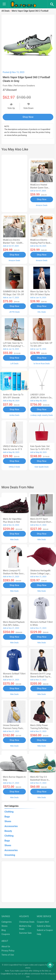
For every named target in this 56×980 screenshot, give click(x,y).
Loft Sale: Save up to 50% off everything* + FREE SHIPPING (13, 346)
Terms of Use (8, 955)
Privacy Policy (8, 951)
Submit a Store (44, 926)
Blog (4, 930)
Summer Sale (25, 933)
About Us (6, 946)
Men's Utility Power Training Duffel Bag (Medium (39, 728)
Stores (4, 926)
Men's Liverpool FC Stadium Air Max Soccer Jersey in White (14, 574)
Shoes (8, 821)
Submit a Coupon (45, 930)
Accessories (11, 826)
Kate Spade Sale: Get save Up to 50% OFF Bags (40, 449)
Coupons (6, 934)
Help (39, 934)
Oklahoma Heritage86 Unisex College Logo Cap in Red (40, 574)
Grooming (10, 855)
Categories (6, 922)
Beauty (8, 831)
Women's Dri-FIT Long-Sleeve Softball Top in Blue (41, 677)
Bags (7, 817)
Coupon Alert (43, 922)
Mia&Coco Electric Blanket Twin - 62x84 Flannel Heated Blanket (14, 243)
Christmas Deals (27, 922)
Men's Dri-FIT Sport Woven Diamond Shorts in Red (41, 522)
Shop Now (28, 117)
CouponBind (6, 974)
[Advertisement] (14, 183)
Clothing (9, 812)
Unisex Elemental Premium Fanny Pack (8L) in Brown (13, 728)
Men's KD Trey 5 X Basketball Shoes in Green (39, 780)
